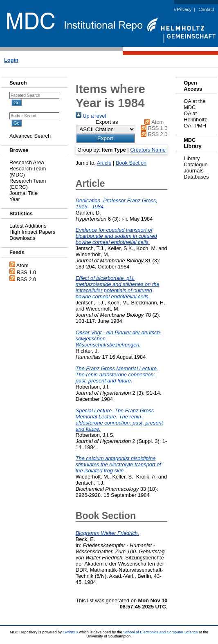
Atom (22, 265)
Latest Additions (28, 226)
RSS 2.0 (27, 279)
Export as (107, 122)
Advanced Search (30, 136)
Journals (193, 171)
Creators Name (148, 150)
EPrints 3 (70, 632)
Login (11, 60)
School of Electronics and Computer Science (160, 632)
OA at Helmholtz (195, 116)
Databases (196, 177)
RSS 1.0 (27, 272)
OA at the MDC (194, 104)
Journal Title (24, 193)
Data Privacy (179, 9)
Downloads (22, 238)
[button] (105, 138)
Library (192, 158)
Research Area (27, 162)
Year (15, 199)
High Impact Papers (32, 232)
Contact (206, 9)
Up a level (91, 116)
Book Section (131, 163)
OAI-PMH (195, 126)
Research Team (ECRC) (28, 184)
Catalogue (196, 164)
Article (104, 163)
